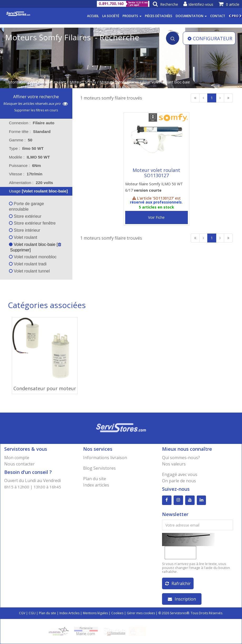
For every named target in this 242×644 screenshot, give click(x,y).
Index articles (96, 485)
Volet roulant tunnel (29, 271)
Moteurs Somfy (83, 82)
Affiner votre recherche (36, 97)
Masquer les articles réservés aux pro (36, 103)
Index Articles (69, 613)
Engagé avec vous (180, 474)
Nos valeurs (174, 464)
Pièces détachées (159, 16)
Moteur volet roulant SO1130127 (156, 173)
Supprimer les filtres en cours (36, 110)
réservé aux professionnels (156, 202)
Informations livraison (105, 458)
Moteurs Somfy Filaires (119, 82)
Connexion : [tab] (32, 123)
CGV (22, 613)
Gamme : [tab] (21, 140)
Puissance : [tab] (25, 165)
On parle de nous (179, 481)
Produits (132, 16)
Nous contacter (19, 464)
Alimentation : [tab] (31, 183)
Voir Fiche (156, 217)
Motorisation (16, 82)
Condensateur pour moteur (45, 388)
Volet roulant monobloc (33, 257)
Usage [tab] (35, 191)
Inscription (182, 599)
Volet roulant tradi (28, 264)
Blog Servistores (99, 468)
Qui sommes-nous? (181, 458)
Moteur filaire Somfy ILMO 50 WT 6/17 (154, 187)
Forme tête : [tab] (30, 132)
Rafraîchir (178, 583)
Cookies (117, 613)
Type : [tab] (26, 148)
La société (111, 16)
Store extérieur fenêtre (32, 223)
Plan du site (95, 479)
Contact (218, 16)
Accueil (93, 16)
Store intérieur (25, 230)
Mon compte (17, 458)
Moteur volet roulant (48, 82)
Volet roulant (23, 237)
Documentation (191, 16)
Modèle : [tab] (29, 157)
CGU (32, 613)
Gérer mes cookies (141, 613)
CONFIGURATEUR (210, 38)
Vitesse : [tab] (26, 174)
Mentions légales (95, 613)
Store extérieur (25, 216)
